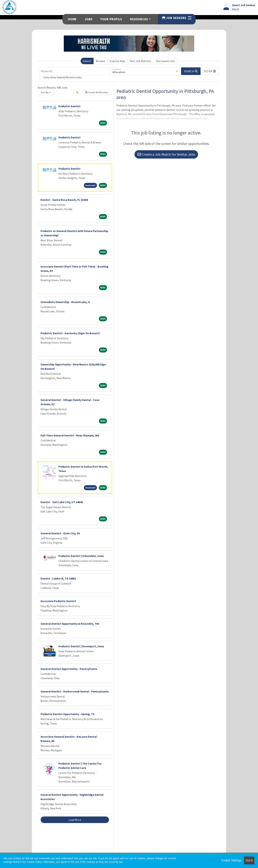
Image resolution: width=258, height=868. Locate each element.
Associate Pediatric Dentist (58, 601)
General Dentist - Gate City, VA (60, 533)
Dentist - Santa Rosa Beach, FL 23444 (64, 200)
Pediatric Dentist (69, 106)
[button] (210, 71)
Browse (100, 61)
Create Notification (97, 92)
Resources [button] (139, 19)
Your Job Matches (141, 61)
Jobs (89, 19)
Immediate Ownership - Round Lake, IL (65, 302)
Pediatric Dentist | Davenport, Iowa (81, 646)
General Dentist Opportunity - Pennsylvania (69, 669)
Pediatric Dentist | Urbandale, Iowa (81, 556)
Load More (75, 820)
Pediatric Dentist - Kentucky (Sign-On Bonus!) (70, 333)
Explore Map (117, 61)
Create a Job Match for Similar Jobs (166, 154)
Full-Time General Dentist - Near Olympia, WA (70, 435)
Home (72, 19)
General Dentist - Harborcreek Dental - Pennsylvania (75, 691)
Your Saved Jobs (165, 61)
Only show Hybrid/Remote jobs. (63, 77)
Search (87, 61)
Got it (249, 860)
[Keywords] (75, 71)
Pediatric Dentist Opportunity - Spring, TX (67, 714)
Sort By (45, 92)
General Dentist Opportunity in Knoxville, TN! (70, 624)
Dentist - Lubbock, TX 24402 (58, 578)
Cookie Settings (231, 860)
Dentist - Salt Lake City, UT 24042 (62, 502)
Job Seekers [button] (177, 18)
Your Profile (111, 19)
